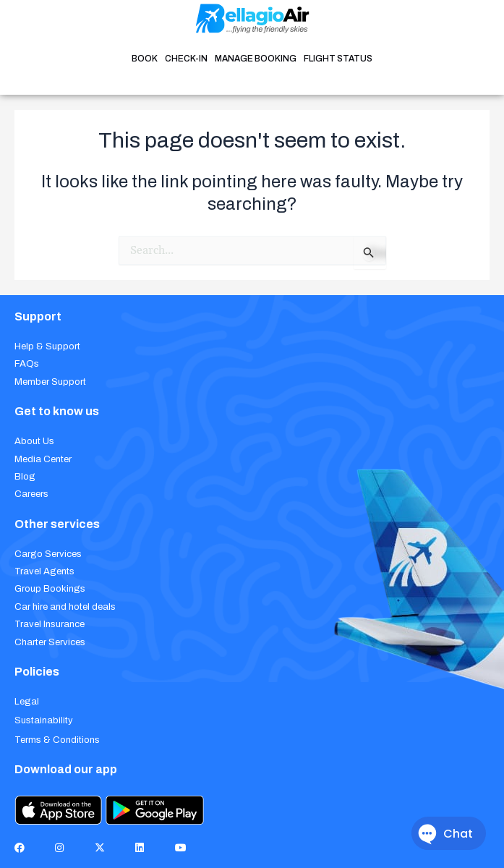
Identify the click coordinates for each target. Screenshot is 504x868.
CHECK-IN (186, 59)
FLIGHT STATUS (338, 59)
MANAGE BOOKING (256, 59)
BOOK (145, 59)
